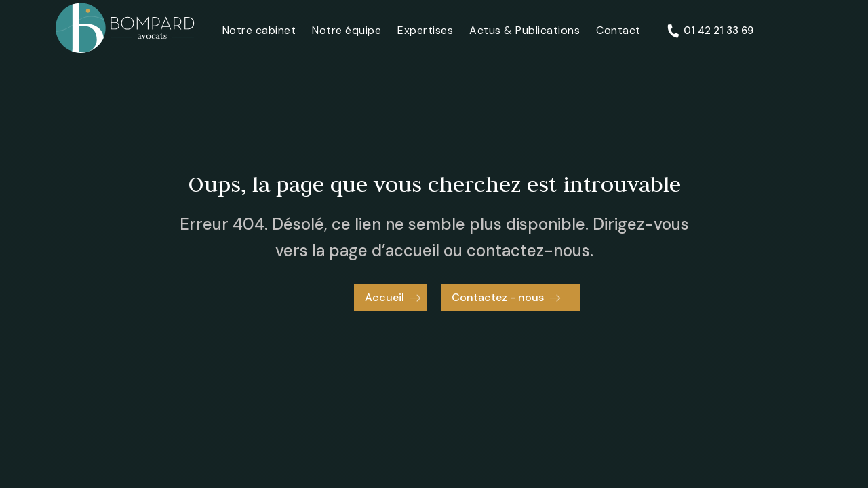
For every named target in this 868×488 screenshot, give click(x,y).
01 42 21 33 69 (718, 30)
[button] (391, 298)
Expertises (425, 30)
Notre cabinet (259, 30)
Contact (618, 30)
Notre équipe (347, 30)
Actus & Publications (525, 30)
